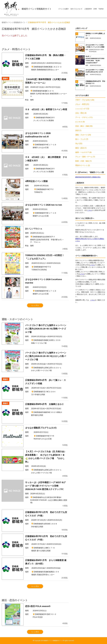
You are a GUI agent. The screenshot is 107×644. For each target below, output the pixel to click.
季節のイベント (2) (83, 165)
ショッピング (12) (82, 109)
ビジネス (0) (80, 122)
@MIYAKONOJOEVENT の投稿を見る (88, 177)
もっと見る (35, 305)
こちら (90, 210)
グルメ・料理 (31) (82, 104)
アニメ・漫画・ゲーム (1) (85, 157)
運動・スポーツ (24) (83, 135)
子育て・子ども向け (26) (85, 100)
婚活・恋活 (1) (81, 148)
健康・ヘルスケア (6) (83, 152)
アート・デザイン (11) (84, 117)
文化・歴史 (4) (81, 113)
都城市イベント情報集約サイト (14, 22)
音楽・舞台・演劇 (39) (84, 126)
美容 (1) (78, 130)
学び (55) (79, 144)
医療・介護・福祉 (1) (83, 161)
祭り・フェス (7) (82, 139)
